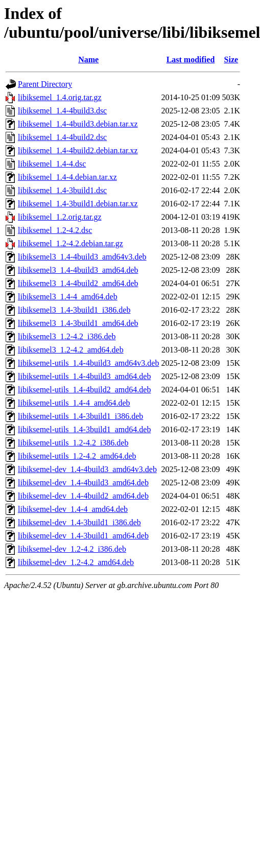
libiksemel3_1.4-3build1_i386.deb (74, 310)
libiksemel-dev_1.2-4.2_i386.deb (72, 549)
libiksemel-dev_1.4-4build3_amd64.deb (83, 483)
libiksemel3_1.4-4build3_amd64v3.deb (82, 257)
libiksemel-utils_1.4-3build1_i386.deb (80, 416)
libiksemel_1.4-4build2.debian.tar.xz (78, 150)
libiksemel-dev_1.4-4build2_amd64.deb (83, 496)
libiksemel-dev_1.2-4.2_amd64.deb (76, 562)
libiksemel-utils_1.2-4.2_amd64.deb (77, 456)
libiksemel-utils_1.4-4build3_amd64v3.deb (88, 363)
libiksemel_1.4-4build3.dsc (62, 111)
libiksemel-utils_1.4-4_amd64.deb (74, 403)
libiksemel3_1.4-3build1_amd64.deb (78, 323)
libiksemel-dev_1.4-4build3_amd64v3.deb (87, 469)
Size (231, 60)
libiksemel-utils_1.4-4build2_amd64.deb (84, 390)
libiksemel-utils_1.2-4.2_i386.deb (73, 443)
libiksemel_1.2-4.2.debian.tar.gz (70, 243)
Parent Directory (45, 84)
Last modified (191, 60)
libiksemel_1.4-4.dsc (52, 164)
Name (88, 60)
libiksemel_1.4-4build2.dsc (62, 137)
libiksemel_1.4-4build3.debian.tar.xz (78, 124)
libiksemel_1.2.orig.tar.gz (60, 217)
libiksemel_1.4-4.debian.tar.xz (67, 177)
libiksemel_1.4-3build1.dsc (62, 190)
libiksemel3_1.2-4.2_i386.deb (67, 336)
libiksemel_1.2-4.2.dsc (55, 230)
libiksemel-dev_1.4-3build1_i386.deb (79, 522)
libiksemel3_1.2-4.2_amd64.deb (71, 350)
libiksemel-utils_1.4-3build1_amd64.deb (84, 429)
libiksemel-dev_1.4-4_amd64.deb (73, 509)
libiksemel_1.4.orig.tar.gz (60, 97)
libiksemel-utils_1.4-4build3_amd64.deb (84, 376)
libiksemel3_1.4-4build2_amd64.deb (78, 283)
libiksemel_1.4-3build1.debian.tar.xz (78, 204)
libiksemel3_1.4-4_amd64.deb (68, 297)
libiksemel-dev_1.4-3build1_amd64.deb (83, 536)
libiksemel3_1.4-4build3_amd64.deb (78, 270)
